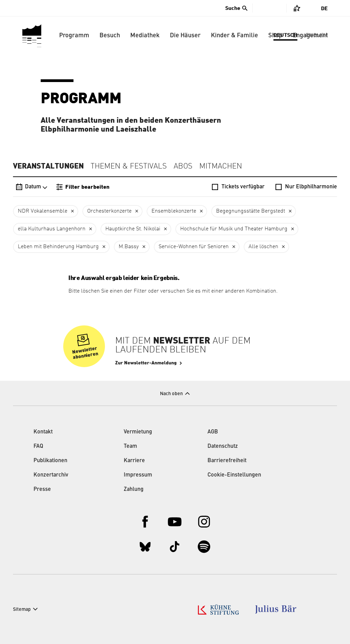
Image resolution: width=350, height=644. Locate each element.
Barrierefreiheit (227, 461)
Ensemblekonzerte (174, 211)
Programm (74, 36)
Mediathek (145, 36)
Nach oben (171, 394)
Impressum (138, 475)
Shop (275, 36)
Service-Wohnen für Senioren (194, 247)
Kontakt (43, 432)
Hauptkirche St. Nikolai (133, 229)
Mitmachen (221, 166)
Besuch (110, 36)
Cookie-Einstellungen (234, 475)
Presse (42, 489)
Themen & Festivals (129, 166)
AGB (213, 432)
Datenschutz (223, 446)
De (324, 9)
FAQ (38, 446)
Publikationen (50, 461)
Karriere (134, 461)
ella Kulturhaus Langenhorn (52, 229)
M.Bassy (129, 247)
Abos (183, 166)
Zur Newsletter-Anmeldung (146, 363)
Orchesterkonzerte (109, 211)
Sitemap (22, 609)
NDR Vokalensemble (43, 211)
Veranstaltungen (48, 166)
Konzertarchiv (51, 475)
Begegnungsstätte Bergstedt (251, 211)
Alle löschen (263, 247)
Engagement (310, 36)
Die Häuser (185, 36)
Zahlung (134, 489)
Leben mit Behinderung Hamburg (58, 247)
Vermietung (138, 432)
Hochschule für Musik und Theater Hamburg (234, 229)
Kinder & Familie (234, 36)
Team (130, 446)
